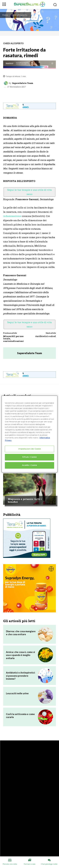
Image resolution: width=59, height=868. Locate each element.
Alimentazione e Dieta (20, 493)
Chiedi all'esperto (19, 15)
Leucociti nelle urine (17, 693)
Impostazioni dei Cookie (29, 449)
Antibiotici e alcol (46, 336)
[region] (29, 434)
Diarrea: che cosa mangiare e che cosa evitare (21, 633)
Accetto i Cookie (29, 465)
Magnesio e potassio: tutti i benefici (25, 500)
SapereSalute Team (23, 83)
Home (5, 15)
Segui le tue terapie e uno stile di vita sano (29, 192)
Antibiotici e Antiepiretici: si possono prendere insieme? (21, 676)
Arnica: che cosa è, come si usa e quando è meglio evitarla (20, 655)
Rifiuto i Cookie (29, 457)
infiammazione (12, 216)
